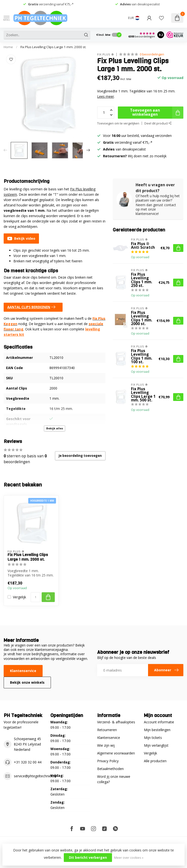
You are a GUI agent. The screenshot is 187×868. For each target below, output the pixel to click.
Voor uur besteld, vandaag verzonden (137, 136)
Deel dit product (158, 123)
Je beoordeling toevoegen (80, 456)
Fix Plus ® (106, 54)
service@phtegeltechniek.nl (35, 776)
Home (8, 47)
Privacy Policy (108, 761)
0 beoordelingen (152, 54)
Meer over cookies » (129, 858)
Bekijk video (21, 239)
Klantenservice (23, 671)
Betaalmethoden (110, 769)
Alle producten (155, 761)
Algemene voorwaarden (116, 753)
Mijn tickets (153, 738)
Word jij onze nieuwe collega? (114, 779)
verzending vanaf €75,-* (51, 4)
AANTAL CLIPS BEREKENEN (32, 307)
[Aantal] (36, 597)
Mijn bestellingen (157, 730)
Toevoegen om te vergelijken (118, 123)
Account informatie (159, 722)
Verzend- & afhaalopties (116, 722)
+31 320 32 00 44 (28, 762)
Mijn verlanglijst (156, 745)
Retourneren (107, 730)
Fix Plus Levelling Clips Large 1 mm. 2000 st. (53, 47)
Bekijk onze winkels (27, 682)
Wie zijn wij (106, 745)
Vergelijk (19, 597)
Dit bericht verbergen (88, 857)
